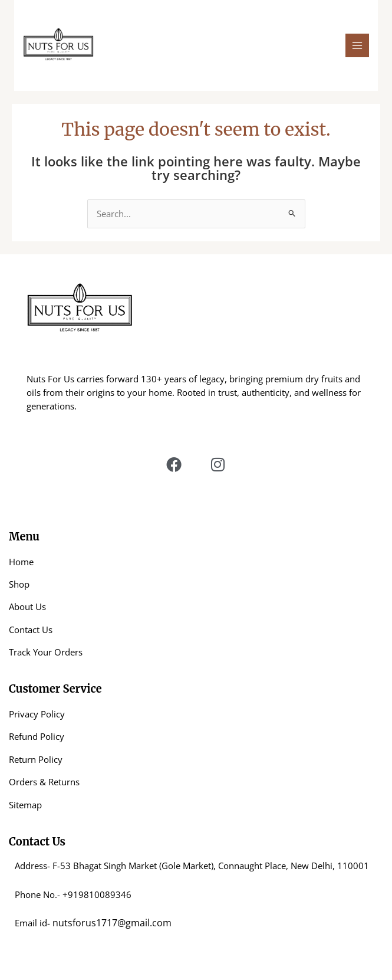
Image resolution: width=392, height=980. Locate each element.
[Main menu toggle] (357, 45)
